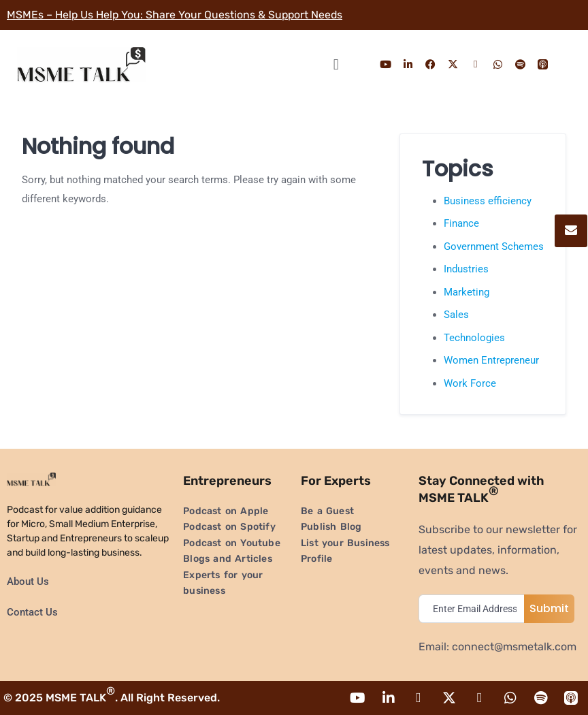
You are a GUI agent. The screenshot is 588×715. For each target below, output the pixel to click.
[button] (336, 64)
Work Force (470, 383)
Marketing (467, 292)
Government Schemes (494, 247)
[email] (475, 609)
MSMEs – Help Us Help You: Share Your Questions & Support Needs (176, 15)
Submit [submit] (549, 608)
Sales (456, 315)
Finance (461, 223)
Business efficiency (488, 201)
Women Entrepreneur (491, 360)
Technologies (474, 338)
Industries (466, 269)
